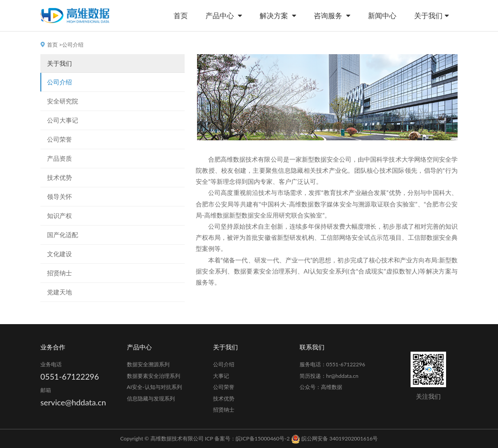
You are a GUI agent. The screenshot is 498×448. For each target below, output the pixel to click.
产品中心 (224, 15)
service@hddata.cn (73, 402)
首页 (181, 15)
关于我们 (431, 15)
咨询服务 (332, 15)
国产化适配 (63, 235)
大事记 (221, 376)
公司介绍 (59, 82)
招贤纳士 (59, 273)
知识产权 (59, 216)
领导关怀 (59, 196)
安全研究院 (63, 101)
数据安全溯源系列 (148, 364)
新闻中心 (382, 15)
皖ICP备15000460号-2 (263, 438)
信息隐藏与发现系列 (151, 398)
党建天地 (59, 292)
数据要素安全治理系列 (154, 376)
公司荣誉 (59, 139)
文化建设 (59, 254)
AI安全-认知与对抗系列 (154, 387)
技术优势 (59, 177)
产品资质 (59, 158)
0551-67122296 (70, 377)
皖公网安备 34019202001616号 (335, 438)
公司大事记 (63, 120)
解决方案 (278, 15)
